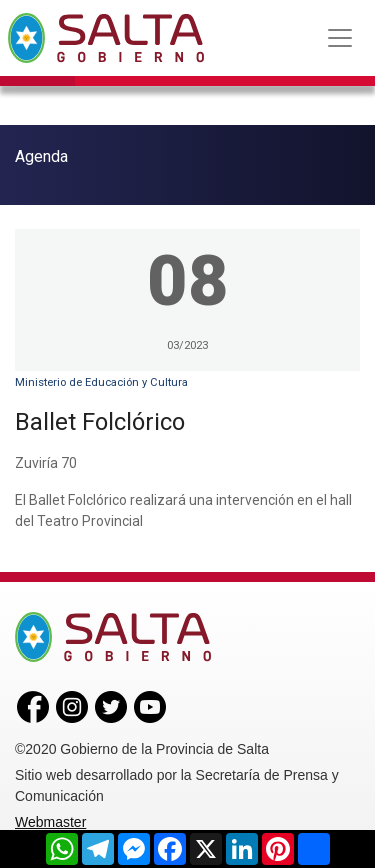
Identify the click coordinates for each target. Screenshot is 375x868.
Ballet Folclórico (100, 422)
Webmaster (50, 822)
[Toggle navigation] (340, 38)
